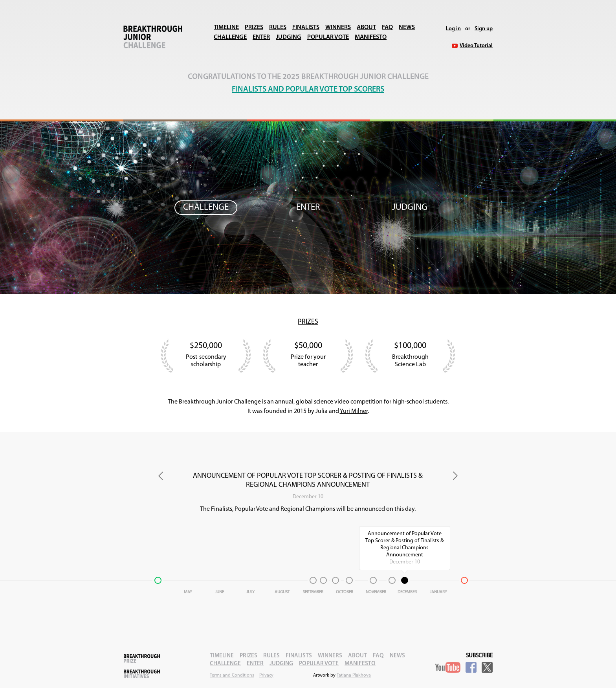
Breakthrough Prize (142, 659)
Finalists (306, 28)
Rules (278, 28)
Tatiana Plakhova (354, 675)
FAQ (387, 28)
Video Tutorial (476, 46)
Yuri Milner (354, 411)
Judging (289, 37)
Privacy (266, 675)
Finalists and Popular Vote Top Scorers (308, 90)
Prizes (254, 28)
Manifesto (371, 37)
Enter (261, 37)
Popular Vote (328, 37)
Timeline (226, 28)
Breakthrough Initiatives (142, 674)
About (366, 28)
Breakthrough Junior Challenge (153, 37)
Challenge (230, 37)
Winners (338, 28)
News (407, 28)
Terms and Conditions (232, 675)
